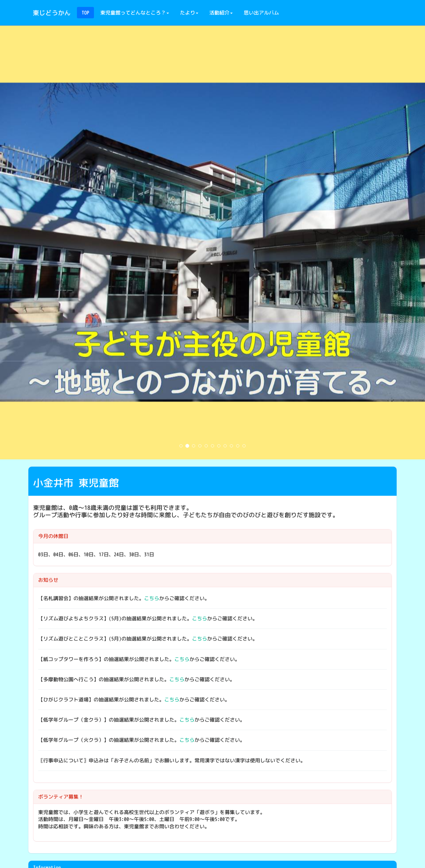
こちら (152, 598)
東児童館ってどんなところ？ (135, 13)
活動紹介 (221, 13)
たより (189, 13)
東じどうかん (52, 13)
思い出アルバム (261, 13)
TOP (85, 13)
